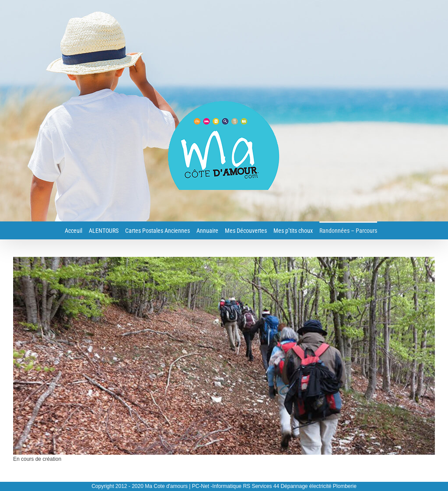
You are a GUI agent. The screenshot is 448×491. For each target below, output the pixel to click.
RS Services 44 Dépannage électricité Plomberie (299, 486)
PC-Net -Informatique (217, 486)
